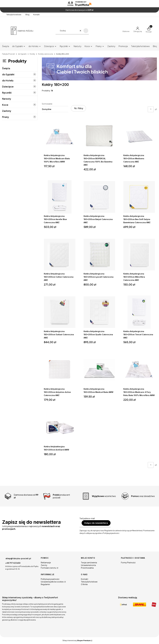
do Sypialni (22, 54)
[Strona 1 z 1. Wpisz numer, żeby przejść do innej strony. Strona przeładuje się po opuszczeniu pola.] (151, 109)
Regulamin (45, 584)
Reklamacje (46, 562)
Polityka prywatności (50, 579)
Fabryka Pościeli (8, 54)
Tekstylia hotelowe (14, 15)
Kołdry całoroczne (46, 54)
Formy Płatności (128, 562)
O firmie (84, 584)
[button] (86, 31)
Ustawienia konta (88, 565)
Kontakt (36, 15)
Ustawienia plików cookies (52, 582)
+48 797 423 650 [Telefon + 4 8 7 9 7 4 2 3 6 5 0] (13, 563)
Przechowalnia (87, 568)
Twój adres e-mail (87, 518)
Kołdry (32, 54)
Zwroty (44, 565)
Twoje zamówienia (89, 562)
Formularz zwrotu (49, 568)
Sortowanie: (47, 104)
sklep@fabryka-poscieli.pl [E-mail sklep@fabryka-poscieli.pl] (18, 558)
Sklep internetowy (76, 640)
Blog (27, 15)
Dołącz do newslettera (96, 523)
